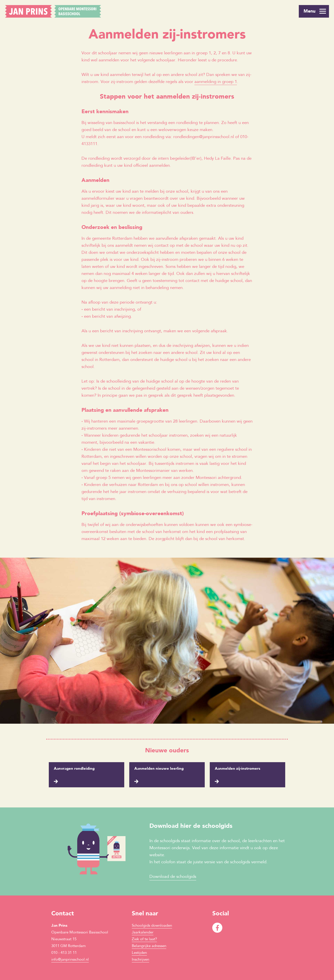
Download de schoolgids (173, 877)
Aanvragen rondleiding (74, 769)
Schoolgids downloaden (152, 926)
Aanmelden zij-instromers (238, 769)
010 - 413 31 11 (64, 953)
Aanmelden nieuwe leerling (159, 769)
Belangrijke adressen (149, 946)
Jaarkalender (143, 933)
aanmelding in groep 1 (216, 82)
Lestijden (139, 953)
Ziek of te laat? (144, 939)
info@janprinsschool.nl (70, 960)
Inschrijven (140, 960)
